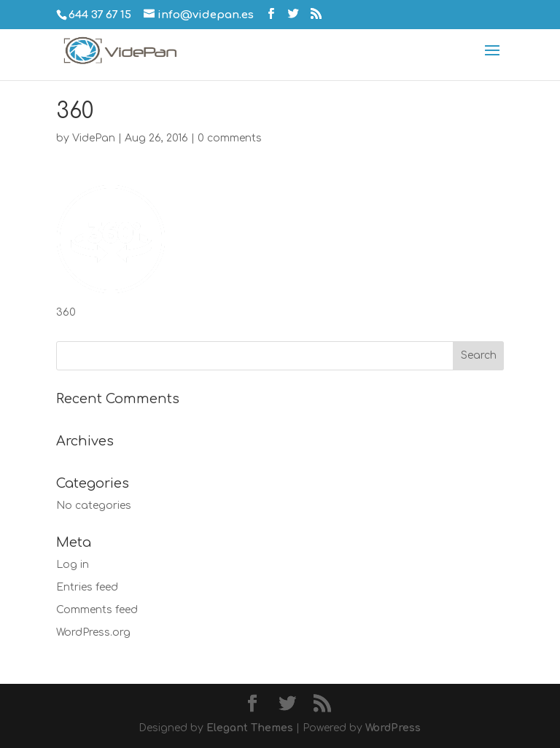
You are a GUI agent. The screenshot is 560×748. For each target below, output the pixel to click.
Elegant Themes (250, 728)
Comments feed (97, 610)
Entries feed (87, 587)
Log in (73, 565)
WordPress (393, 728)
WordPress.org (93, 632)
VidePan (94, 138)
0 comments (230, 138)
